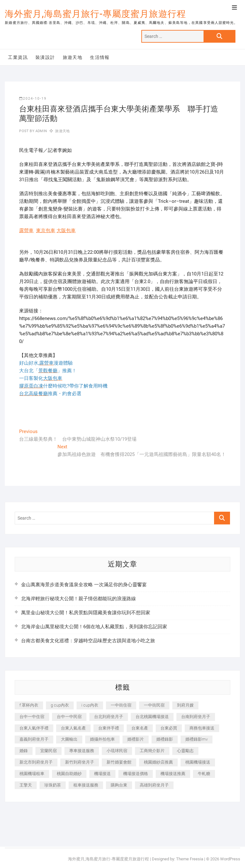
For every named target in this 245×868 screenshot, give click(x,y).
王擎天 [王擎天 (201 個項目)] (26, 785)
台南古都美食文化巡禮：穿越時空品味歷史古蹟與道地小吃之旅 (88, 641)
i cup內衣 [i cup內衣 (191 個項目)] (90, 705)
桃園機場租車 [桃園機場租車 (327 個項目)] (32, 774)
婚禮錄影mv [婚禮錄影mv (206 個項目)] (197, 739)
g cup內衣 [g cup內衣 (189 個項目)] (60, 705)
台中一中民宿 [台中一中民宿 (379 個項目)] (69, 717)
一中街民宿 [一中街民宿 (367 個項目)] (154, 705)
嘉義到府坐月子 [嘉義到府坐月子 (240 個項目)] (34, 739)
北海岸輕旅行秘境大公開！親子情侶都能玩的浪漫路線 (78, 599)
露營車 (26, 231)
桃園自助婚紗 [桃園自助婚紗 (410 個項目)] (69, 774)
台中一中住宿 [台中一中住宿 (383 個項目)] (32, 717)
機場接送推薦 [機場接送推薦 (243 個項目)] (173, 774)
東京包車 (46, 231)
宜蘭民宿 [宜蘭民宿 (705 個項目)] (48, 751)
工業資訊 (18, 57)
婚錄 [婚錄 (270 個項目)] (24, 751)
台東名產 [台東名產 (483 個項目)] (140, 728)
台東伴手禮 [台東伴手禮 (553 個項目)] (109, 728)
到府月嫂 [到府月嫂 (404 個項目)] (185, 705)
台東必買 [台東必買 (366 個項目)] (169, 728)
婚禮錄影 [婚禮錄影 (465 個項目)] (165, 739)
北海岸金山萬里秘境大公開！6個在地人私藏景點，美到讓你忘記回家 (94, 627)
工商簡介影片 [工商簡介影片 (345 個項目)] (152, 751)
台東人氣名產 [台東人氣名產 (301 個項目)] (73, 728)
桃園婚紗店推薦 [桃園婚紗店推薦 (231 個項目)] (158, 762)
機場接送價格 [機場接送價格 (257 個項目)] (136, 774)
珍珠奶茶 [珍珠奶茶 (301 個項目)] (53, 785)
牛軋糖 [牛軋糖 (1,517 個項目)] (204, 774)
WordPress (230, 859)
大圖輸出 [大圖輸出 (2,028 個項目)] (69, 739)
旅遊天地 (73, 57)
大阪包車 (66, 231)
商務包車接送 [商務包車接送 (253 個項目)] (202, 728)
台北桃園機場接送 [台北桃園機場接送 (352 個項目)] (152, 717)
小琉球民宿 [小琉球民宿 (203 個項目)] (117, 751)
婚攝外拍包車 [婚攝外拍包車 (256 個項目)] (102, 739)
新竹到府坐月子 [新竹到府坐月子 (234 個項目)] (80, 762)
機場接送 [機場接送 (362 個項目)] (102, 774)
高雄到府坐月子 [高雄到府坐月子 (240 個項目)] (154, 785)
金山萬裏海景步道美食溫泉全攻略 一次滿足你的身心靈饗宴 (84, 585)
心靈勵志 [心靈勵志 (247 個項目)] (185, 751)
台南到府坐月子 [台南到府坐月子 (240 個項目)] (196, 717)
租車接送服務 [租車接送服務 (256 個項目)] (86, 785)
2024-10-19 (33, 99)
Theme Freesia (190, 859)
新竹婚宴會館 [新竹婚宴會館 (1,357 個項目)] (119, 762)
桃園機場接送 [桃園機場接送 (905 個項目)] (198, 762)
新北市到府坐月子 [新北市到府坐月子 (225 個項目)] (36, 762)
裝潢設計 (45, 57)
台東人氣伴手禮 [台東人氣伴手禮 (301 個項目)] (34, 728)
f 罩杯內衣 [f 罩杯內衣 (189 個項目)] (29, 705)
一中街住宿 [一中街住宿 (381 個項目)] (121, 705)
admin (41, 131)
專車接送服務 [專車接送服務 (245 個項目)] (82, 751)
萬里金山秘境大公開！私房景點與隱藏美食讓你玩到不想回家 (86, 613)
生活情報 (100, 57)
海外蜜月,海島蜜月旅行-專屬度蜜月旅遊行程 (95, 14)
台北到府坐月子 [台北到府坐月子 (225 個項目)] (109, 717)
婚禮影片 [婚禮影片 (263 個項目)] (136, 739)
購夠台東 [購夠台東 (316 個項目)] (119, 785)
